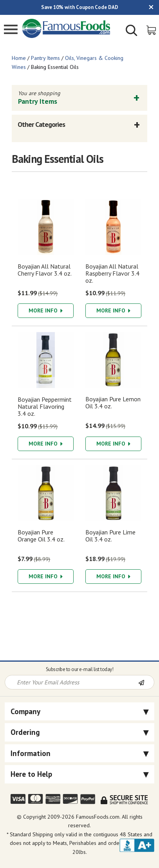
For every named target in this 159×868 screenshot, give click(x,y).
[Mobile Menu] (11, 30)
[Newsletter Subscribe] (146, 683)
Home (19, 58)
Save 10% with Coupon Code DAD (80, 7)
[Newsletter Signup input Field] (72, 682)
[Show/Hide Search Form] (132, 31)
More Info (46, 310)
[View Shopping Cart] (152, 30)
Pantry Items (45, 58)
